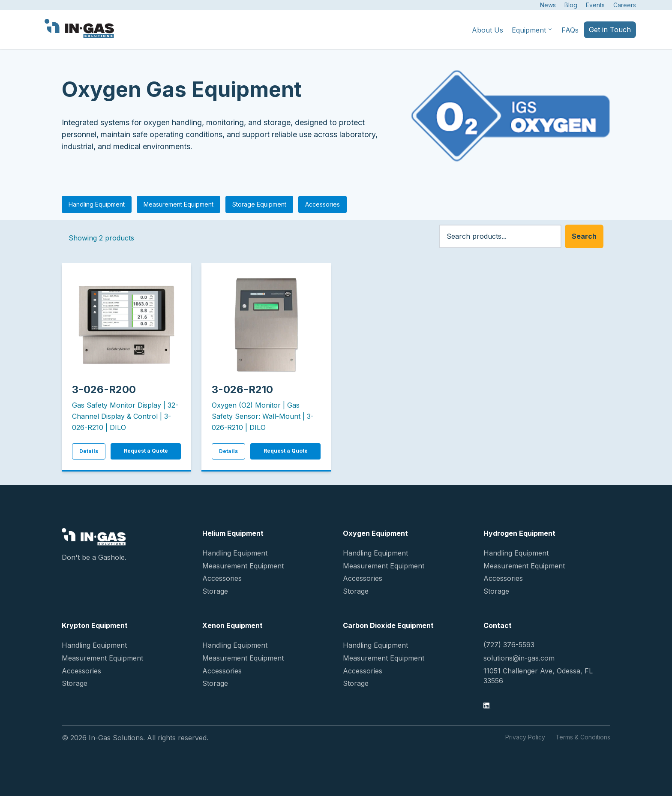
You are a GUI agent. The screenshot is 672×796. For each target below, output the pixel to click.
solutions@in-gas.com (519, 658)
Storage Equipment (259, 204)
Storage (215, 591)
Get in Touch (610, 30)
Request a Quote (146, 451)
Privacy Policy (525, 737)
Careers (625, 5)
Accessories (322, 204)
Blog (571, 5)
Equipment (532, 30)
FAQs (570, 30)
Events (595, 5)
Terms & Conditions (583, 737)
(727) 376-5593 (509, 645)
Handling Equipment (97, 204)
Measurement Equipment (178, 204)
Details (89, 451)
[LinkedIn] (487, 706)
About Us (487, 30)
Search (584, 236)
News (548, 5)
